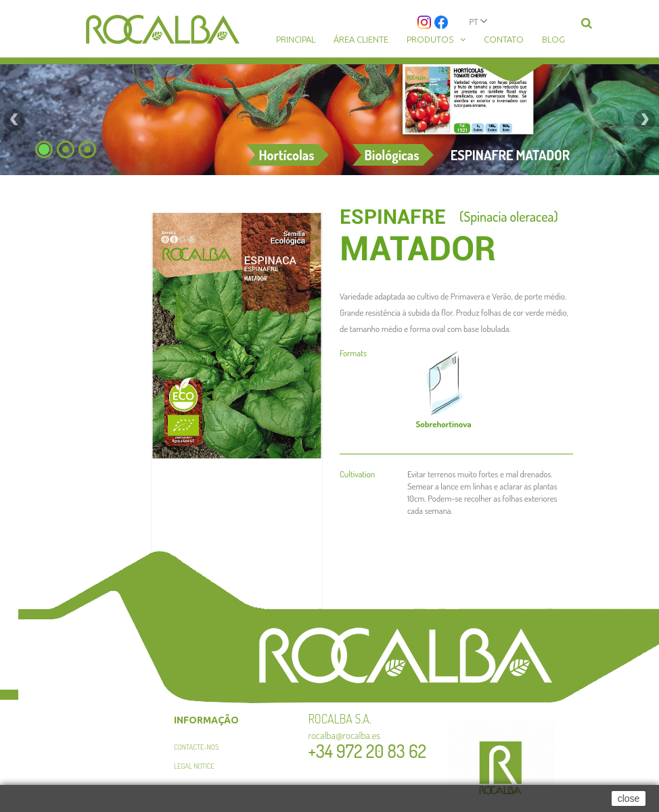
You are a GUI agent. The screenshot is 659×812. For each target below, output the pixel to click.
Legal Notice (194, 766)
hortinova (443, 424)
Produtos (430, 39)
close (629, 798)
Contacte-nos (196, 747)
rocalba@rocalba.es (345, 735)
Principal (296, 39)
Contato (504, 39)
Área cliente (361, 39)
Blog (553, 39)
